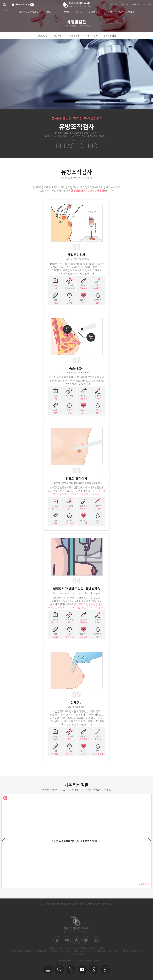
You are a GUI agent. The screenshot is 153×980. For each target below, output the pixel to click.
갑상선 (109, 12)
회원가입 (124, 4)
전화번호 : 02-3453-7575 (62, 951)
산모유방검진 (110, 35)
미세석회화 (94, 12)
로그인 (114, 4)
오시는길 (147, 4)
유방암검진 (50, 12)
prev (3, 841)
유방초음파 (58, 35)
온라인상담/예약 (126, 12)
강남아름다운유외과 (29, 12)
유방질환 (66, 12)
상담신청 (136, 4)
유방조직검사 (92, 35)
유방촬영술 (74, 35)
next (150, 841)
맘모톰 (79, 12)
